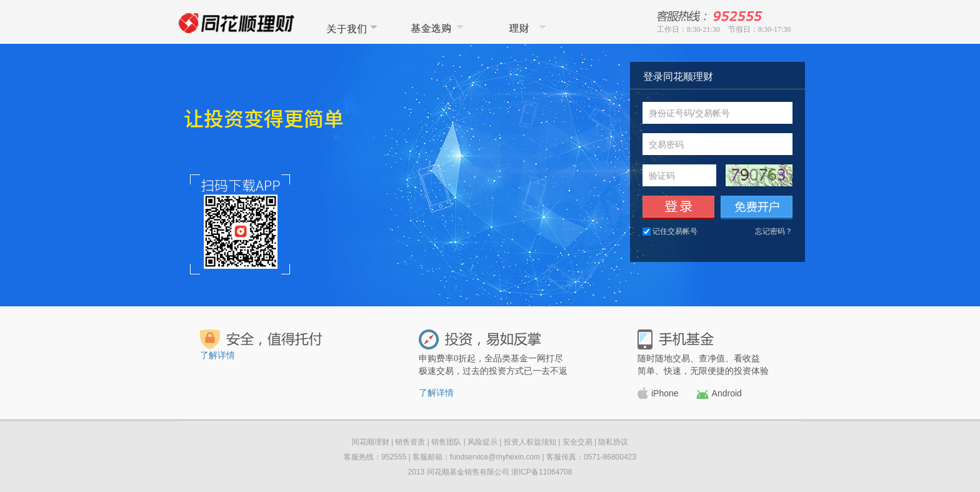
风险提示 (482, 442)
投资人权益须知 (530, 442)
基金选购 (436, 28)
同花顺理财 (522, 28)
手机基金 (676, 339)
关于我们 (349, 28)
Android (719, 394)
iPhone (658, 393)
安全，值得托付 (262, 339)
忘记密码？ (774, 231)
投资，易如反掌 (480, 339)
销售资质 (410, 442)
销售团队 (446, 442)
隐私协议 (613, 442)
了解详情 (217, 355)
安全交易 (577, 442)
